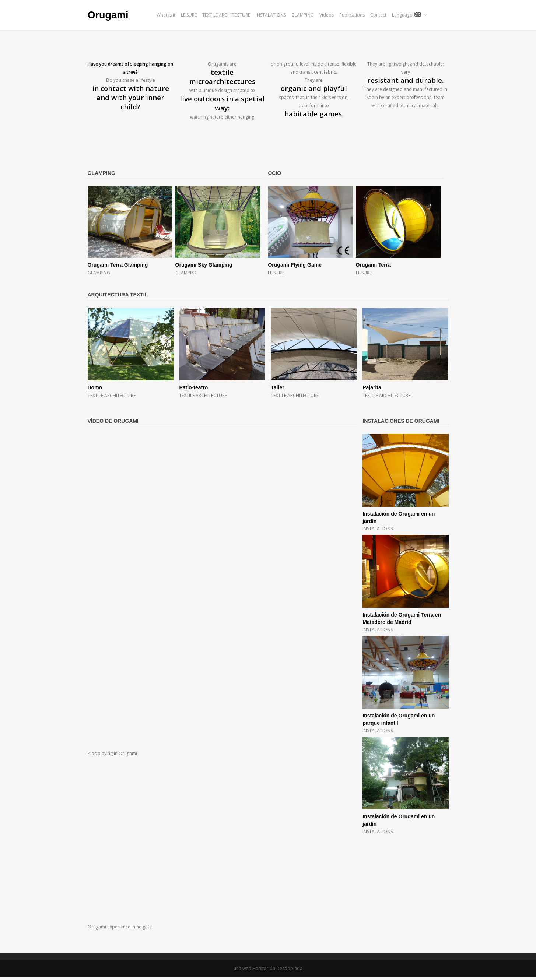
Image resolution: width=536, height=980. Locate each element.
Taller (277, 387)
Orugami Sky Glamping (204, 265)
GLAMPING (303, 15)
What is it (166, 15)
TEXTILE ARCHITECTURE (226, 15)
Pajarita (372, 387)
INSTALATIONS (271, 15)
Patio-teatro (193, 387)
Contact (378, 15)
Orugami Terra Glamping (118, 265)
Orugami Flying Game (295, 265)
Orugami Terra (373, 265)
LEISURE (189, 15)
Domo (95, 387)
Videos (327, 15)
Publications (352, 15)
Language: (409, 15)
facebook (436, 15)
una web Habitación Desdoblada (268, 968)
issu (446, 15)
